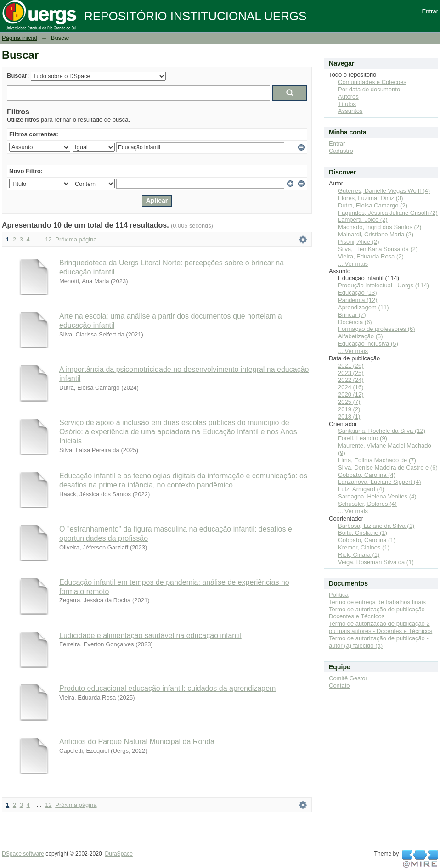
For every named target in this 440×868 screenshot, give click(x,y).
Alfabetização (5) (361, 336)
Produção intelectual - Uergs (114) (384, 285)
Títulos (347, 104)
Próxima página (76, 239)
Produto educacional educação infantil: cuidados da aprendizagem (167, 688)
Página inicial (20, 38)
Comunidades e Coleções (372, 82)
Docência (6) (355, 322)
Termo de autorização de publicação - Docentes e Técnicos (379, 613)
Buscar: (18, 76)
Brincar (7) (352, 315)
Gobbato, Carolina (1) (367, 540)
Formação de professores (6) (377, 329)
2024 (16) (351, 387)
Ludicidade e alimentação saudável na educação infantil (150, 636)
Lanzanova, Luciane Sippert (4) (380, 482)
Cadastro (341, 151)
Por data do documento (369, 89)
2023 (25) (351, 373)
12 (48, 239)
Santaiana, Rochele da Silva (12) (382, 431)
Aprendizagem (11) (364, 307)
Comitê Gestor (348, 678)
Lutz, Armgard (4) (361, 489)
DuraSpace (118, 854)
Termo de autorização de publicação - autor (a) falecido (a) (379, 642)
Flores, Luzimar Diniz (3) (371, 198)
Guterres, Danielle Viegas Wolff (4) (384, 191)
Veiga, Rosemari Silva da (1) (376, 562)
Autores (348, 97)
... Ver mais (353, 264)
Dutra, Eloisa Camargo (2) (373, 205)
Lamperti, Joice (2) (363, 220)
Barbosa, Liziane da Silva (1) (376, 526)
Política (339, 595)
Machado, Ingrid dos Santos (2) (380, 227)
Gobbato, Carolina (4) (367, 475)
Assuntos (350, 111)
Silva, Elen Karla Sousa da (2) (378, 249)
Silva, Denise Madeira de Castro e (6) (388, 468)
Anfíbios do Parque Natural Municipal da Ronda (137, 742)
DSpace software (23, 854)
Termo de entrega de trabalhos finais (377, 602)
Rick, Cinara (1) (359, 555)
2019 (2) (349, 409)
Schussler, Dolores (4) (367, 504)
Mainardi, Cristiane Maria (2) (376, 234)
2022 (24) (351, 380)
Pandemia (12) (358, 300)
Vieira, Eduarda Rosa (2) (371, 256)
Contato (339, 686)
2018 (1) (349, 417)
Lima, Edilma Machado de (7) (377, 460)
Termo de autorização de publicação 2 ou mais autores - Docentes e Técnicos (381, 627)
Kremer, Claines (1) (364, 547)
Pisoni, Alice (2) (359, 242)
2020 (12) (351, 395)
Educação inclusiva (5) (368, 344)
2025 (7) (349, 402)
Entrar (430, 11)
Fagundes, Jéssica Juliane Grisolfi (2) (388, 213)
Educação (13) (358, 293)
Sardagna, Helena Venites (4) (377, 496)
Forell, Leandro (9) (363, 438)
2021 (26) (351, 366)
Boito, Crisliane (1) (363, 533)
